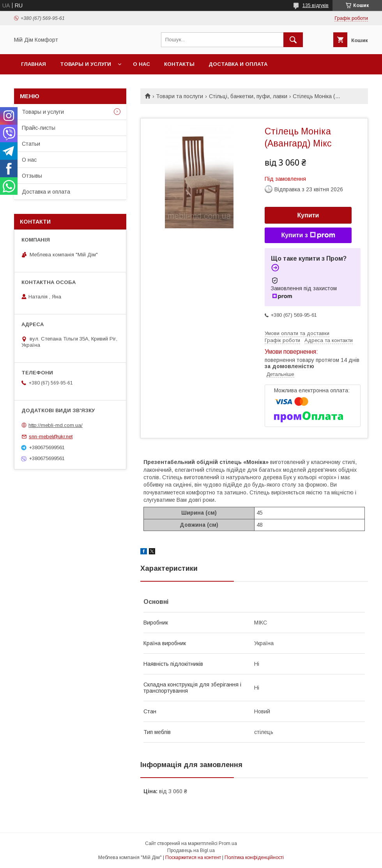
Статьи (31, 144)
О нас (141, 64)
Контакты (179, 64)
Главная (34, 64)
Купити (308, 215)
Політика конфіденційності (254, 857)
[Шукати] (293, 40)
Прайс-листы (39, 128)
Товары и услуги (86, 64)
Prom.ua (228, 843)
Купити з (308, 235)
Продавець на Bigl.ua (191, 850)
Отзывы (32, 176)
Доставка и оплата (238, 64)
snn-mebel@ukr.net (51, 437)
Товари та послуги (180, 96)
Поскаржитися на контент (193, 857)
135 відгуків (316, 5)
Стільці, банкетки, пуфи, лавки (248, 96)
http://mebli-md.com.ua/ (56, 425)
